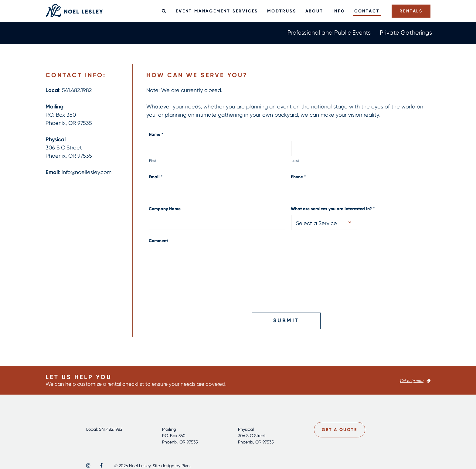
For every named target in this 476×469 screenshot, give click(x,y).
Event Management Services (217, 11)
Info (339, 11)
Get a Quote (340, 429)
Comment (158, 241)
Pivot (186, 465)
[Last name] (360, 149)
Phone (298, 177)
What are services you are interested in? (333, 209)
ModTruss (282, 11)
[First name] (217, 149)
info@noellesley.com (87, 172)
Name (156, 134)
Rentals (411, 11)
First (153, 161)
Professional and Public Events (329, 33)
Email (156, 177)
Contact (367, 11)
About (314, 11)
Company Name (165, 209)
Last (296, 161)
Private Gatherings (406, 33)
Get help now (412, 381)
